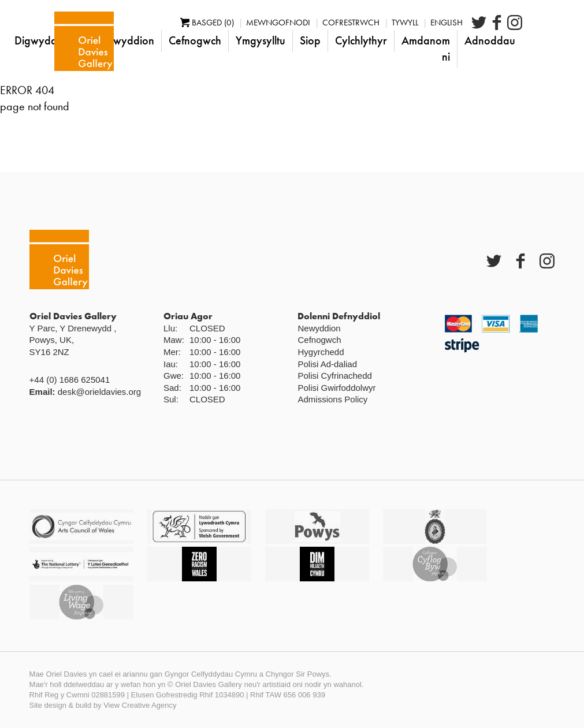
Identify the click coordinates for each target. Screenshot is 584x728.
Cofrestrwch (383, 23)
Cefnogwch (227, 40)
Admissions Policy (332, 399)
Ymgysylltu (293, 40)
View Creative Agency (140, 705)
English (479, 23)
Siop (343, 40)
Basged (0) (239, 23)
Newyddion (159, 40)
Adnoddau (522, 40)
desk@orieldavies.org (99, 392)
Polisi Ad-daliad (327, 364)
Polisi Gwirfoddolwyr (336, 388)
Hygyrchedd (321, 352)
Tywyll (437, 23)
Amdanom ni (458, 48)
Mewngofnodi (310, 23)
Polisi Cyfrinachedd (334, 376)
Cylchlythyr (393, 40)
